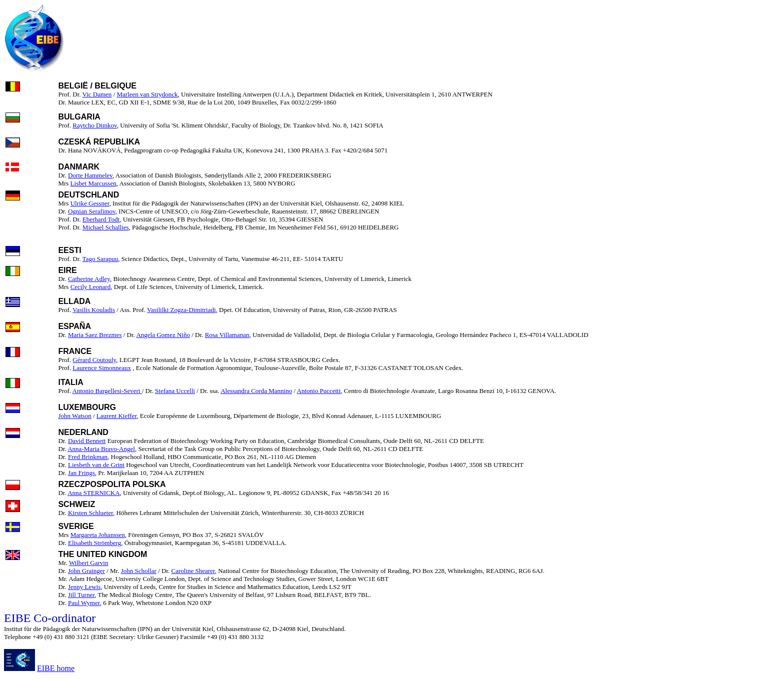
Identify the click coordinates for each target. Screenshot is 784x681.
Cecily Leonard (91, 287)
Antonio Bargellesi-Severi (107, 391)
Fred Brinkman (88, 457)
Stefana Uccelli (175, 391)
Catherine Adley (89, 279)
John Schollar (139, 571)
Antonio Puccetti (319, 391)
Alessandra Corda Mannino (256, 391)
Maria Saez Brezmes (95, 335)
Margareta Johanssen (98, 535)
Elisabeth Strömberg (94, 543)
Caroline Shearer (193, 571)
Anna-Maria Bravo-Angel (101, 449)
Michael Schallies (106, 227)
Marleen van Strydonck (147, 94)
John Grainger (86, 571)
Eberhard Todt (101, 219)
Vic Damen (97, 94)
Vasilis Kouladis (94, 310)
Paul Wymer (84, 603)
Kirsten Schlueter (90, 513)
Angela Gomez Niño (163, 335)
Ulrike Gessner (90, 203)
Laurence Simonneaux (102, 368)
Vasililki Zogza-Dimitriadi (181, 310)
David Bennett (87, 441)
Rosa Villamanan (227, 335)
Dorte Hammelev (90, 175)
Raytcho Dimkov (94, 125)
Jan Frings (81, 473)
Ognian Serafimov (92, 211)
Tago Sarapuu (100, 259)
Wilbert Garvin (89, 563)
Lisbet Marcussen (93, 183)
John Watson (74, 416)
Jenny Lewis (84, 587)
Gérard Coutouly (94, 360)
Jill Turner (81, 595)
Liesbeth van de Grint (96, 465)
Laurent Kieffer (116, 416)
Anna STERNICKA (93, 493)
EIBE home (56, 668)
